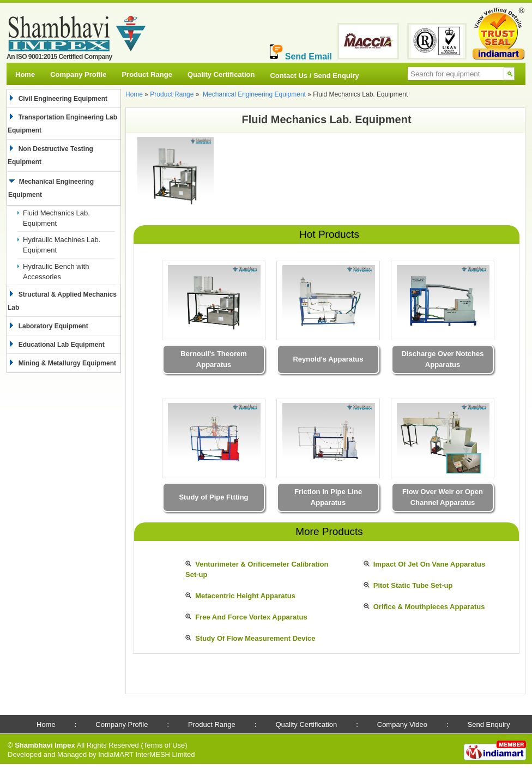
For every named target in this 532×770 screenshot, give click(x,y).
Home (25, 74)
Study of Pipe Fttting (213, 497)
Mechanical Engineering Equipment (254, 94)
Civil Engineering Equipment (61, 99)
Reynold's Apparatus (328, 359)
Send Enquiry (489, 724)
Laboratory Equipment (52, 326)
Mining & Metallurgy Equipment (65, 363)
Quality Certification (221, 74)
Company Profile (78, 74)
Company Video (402, 724)
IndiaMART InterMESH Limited (146, 754)
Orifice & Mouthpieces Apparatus (429, 607)
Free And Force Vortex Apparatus (251, 617)
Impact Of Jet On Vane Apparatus (429, 564)
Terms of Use (164, 745)
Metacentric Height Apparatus (245, 596)
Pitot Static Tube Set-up (413, 585)
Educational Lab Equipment (60, 345)
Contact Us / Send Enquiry (314, 76)
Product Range (147, 74)
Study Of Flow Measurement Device (255, 638)
